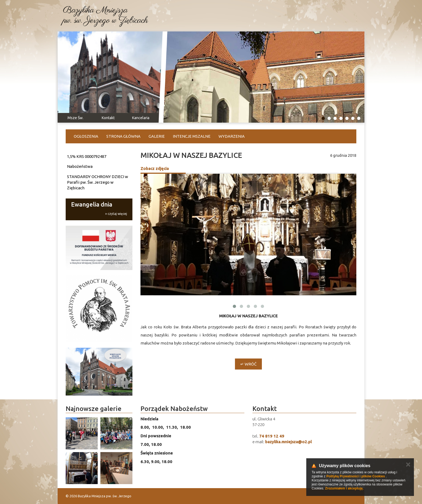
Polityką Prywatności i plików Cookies (356, 476)
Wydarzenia (232, 136)
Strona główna (123, 136)
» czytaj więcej (116, 214)
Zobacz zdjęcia (155, 168)
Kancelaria (141, 118)
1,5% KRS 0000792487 (87, 156)
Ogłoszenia (86, 136)
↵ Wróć (248, 364)
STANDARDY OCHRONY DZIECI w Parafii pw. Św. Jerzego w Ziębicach (98, 182)
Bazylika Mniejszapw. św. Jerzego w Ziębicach (105, 16)
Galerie (157, 136)
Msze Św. (75, 118)
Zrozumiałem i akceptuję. (344, 488)
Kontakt (108, 118)
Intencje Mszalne (192, 136)
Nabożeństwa (80, 166)
